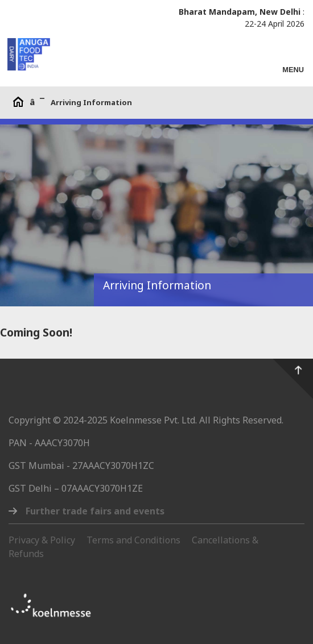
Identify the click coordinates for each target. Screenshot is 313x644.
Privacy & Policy (42, 540)
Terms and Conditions (133, 540)
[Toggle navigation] (293, 65)
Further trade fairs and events (95, 511)
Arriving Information (91, 102)
